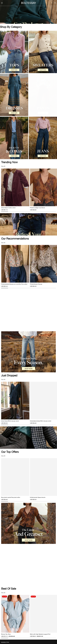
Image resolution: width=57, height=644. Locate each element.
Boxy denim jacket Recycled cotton (11, 497)
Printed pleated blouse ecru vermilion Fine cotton (14, 284)
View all (3, 166)
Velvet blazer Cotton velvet (8, 208)
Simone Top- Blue (6, 634)
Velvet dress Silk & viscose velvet (10, 421)
